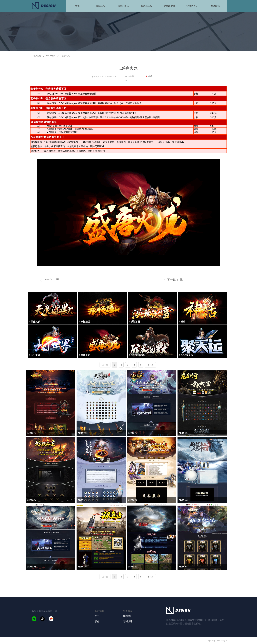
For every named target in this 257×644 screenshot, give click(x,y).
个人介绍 (37, 56)
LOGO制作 (51, 56)
